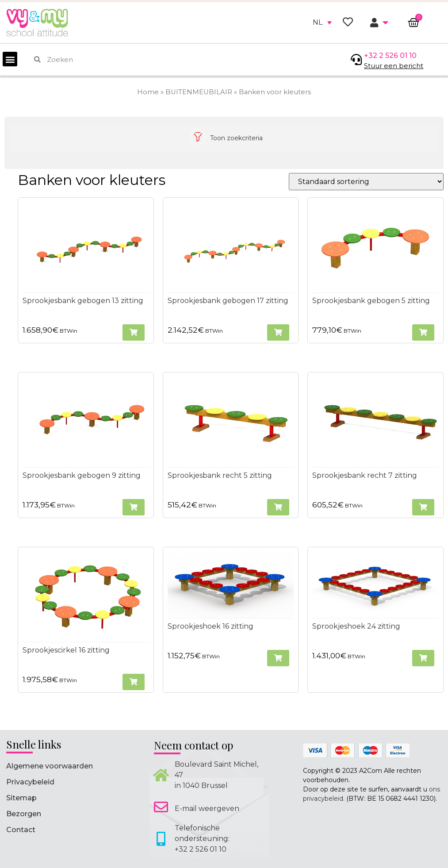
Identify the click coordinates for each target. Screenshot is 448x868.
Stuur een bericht (394, 66)
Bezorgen (24, 814)
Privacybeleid (30, 782)
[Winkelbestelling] (366, 182)
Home (148, 92)
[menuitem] (322, 23)
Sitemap (21, 798)
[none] (322, 23)
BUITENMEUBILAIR (199, 92)
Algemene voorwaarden (50, 766)
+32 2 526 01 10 (390, 56)
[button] (10, 59)
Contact (21, 830)
